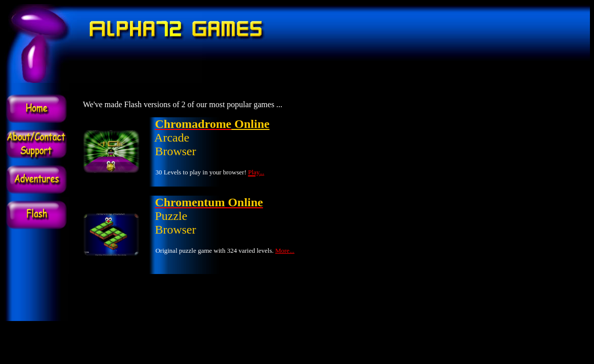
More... (285, 251)
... (262, 172)
